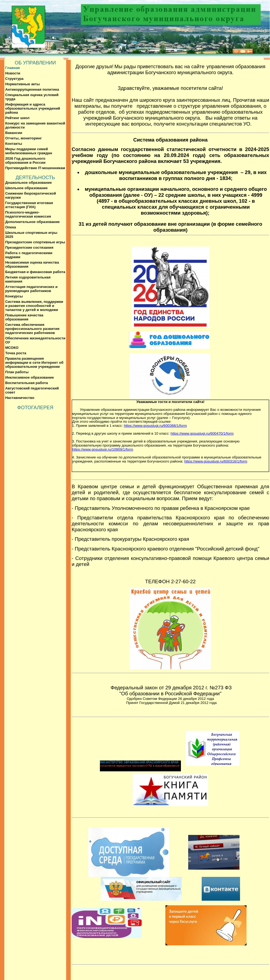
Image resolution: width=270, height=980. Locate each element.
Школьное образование (26, 188)
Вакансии (14, 133)
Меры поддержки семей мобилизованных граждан (29, 151)
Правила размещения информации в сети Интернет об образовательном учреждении (34, 363)
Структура (14, 79)
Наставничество (20, 398)
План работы (17, 372)
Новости (13, 73)
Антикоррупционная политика (32, 89)
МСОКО (12, 348)
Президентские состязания (29, 248)
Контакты (14, 144)
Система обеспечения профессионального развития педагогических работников (32, 329)
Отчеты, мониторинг (23, 138)
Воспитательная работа (26, 383)
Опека (11, 227)
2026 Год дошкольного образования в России (25, 160)
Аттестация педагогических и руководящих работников (31, 289)
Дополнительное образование (32, 222)
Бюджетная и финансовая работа (35, 272)
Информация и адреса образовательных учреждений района (33, 108)
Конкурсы (14, 296)
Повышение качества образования (24, 317)
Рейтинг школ (17, 118)
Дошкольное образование (28, 183)
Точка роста (16, 353)
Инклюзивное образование (29, 377)
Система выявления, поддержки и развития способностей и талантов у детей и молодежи (34, 306)
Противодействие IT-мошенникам (35, 168)
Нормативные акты (22, 84)
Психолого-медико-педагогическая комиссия (28, 214)
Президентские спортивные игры (35, 242)
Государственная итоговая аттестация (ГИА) (29, 205)
